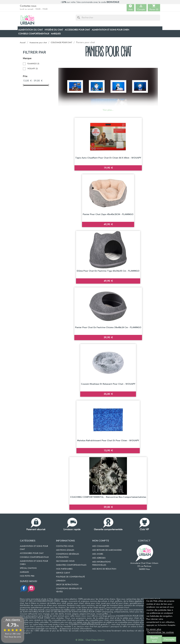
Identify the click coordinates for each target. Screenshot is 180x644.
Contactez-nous (28, 6)
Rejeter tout (154, 639)
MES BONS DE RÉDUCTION (104, 569)
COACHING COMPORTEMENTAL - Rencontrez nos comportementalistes (108, 497)
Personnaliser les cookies (161, 632)
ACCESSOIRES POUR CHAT (32, 553)
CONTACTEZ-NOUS (65, 546)
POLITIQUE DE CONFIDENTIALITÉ (70, 577)
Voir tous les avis (13, 637)
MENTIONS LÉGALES (65, 550)
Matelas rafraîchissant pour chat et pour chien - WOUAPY (108, 441)
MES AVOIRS (98, 554)
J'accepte (169, 639)
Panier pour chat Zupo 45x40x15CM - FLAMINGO (108, 214)
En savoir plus (154, 629)
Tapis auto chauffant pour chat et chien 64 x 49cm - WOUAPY (108, 158)
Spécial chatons (28, 568)
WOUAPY (33, 69)
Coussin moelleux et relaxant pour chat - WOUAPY (108, 384)
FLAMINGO (33, 64)
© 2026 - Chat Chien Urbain (90, 640)
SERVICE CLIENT (63, 573)
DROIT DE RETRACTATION (67, 585)
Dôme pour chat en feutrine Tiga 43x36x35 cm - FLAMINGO (108, 271)
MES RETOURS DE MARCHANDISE (107, 550)
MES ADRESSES (99, 558)
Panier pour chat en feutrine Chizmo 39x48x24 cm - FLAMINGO (108, 327)
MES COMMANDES (101, 546)
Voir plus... (108, 110)
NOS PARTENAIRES (64, 569)
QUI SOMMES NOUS (65, 561)
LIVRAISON (61, 581)
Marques (24, 572)
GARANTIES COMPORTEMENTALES (71, 565)
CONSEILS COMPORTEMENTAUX (34, 557)
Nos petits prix (27, 576)
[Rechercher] (118, 18)
